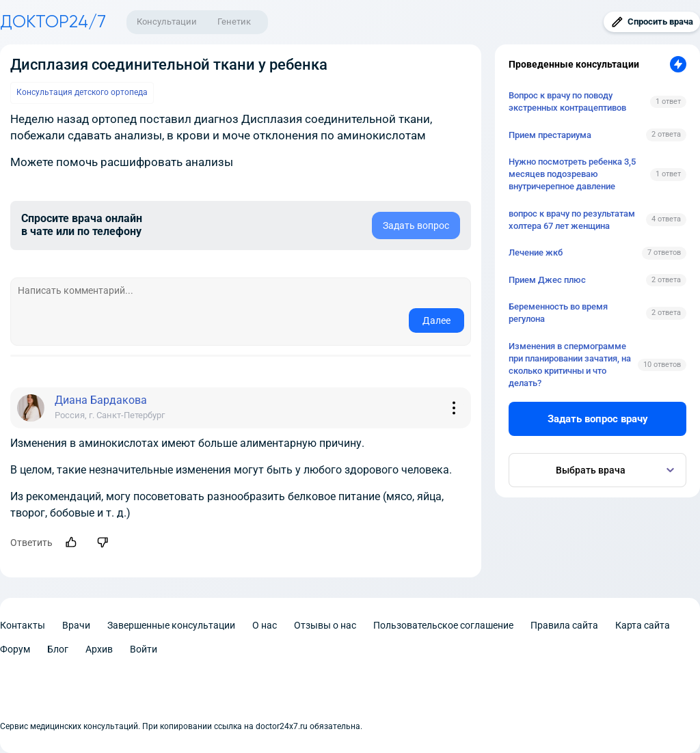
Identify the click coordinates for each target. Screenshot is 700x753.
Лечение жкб (536, 252)
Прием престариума (550, 135)
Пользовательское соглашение (443, 625)
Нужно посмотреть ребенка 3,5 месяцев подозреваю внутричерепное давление (572, 174)
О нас (265, 625)
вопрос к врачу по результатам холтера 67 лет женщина (572, 220)
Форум (15, 649)
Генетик (234, 22)
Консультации (167, 22)
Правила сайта (564, 625)
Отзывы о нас (325, 625)
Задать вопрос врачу (598, 419)
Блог (58, 649)
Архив (99, 649)
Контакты (23, 625)
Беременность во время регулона (558, 313)
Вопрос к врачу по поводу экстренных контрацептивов (567, 101)
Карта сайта (643, 625)
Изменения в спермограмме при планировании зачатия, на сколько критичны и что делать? (570, 365)
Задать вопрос (416, 225)
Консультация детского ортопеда (82, 92)
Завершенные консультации (171, 625)
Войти (144, 649)
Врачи (76, 625)
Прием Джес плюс (547, 280)
